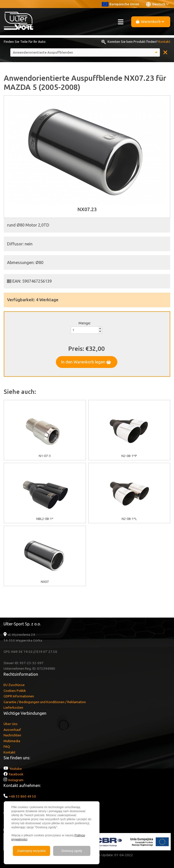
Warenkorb (150, 22)
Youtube (16, 769)
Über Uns (11, 724)
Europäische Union (120, 4)
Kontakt (164, 42)
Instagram (16, 780)
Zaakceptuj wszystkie (31, 851)
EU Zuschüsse (14, 685)
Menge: (85, 323)
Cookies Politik (15, 691)
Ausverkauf (12, 730)
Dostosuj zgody (72, 851)
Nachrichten (12, 735)
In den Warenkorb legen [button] (86, 362)
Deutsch (157, 4)
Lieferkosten (13, 707)
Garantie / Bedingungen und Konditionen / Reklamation (45, 702)
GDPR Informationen (19, 696)
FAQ (7, 746)
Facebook (16, 774)
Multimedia (12, 741)
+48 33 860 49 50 (22, 796)
